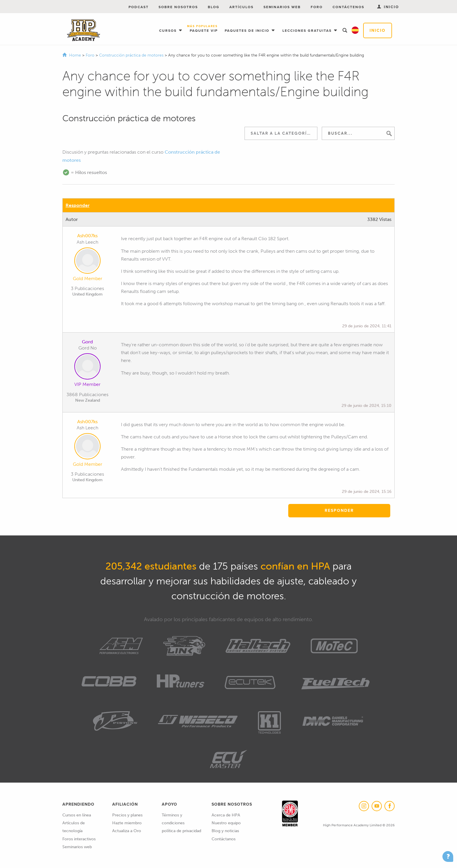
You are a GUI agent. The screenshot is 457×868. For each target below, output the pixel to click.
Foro (317, 7)
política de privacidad (181, 831)
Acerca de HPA (226, 815)
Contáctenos (348, 7)
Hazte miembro (127, 823)
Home (75, 55)
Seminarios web (282, 7)
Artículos (241, 7)
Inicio (378, 30)
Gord (87, 342)
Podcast (139, 7)
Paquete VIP (204, 29)
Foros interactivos (79, 839)
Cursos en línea (77, 815)
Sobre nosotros (178, 7)
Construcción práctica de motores (132, 55)
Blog (214, 7)
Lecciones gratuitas (308, 31)
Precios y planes (127, 815)
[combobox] (281, 133)
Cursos (169, 31)
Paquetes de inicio (248, 31)
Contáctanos (224, 839)
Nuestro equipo (226, 823)
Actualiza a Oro (127, 831)
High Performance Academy (84, 30)
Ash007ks (87, 236)
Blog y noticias (225, 831)
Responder (78, 205)
